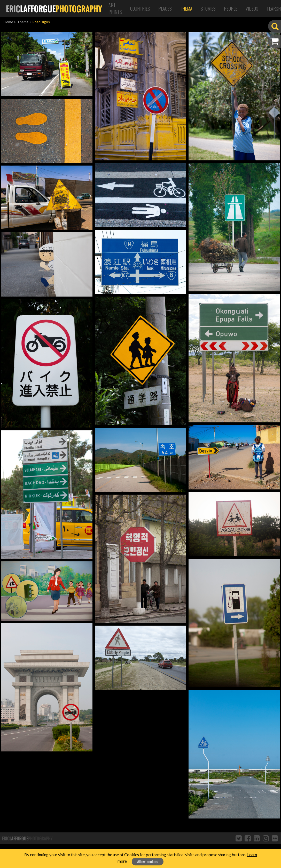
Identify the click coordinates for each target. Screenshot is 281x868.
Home (8, 22)
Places (165, 9)
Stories (208, 9)
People (231, 9)
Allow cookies (148, 862)
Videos (252, 9)
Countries (140, 9)
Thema (186, 9)
